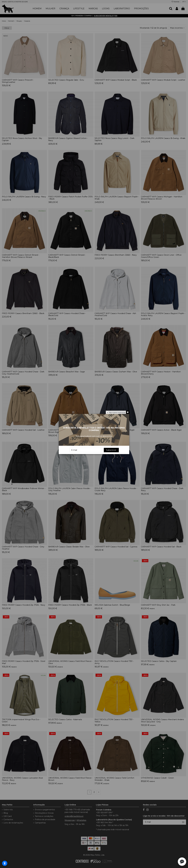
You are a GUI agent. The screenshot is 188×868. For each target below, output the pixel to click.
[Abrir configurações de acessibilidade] (5, 863)
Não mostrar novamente (117, 413)
